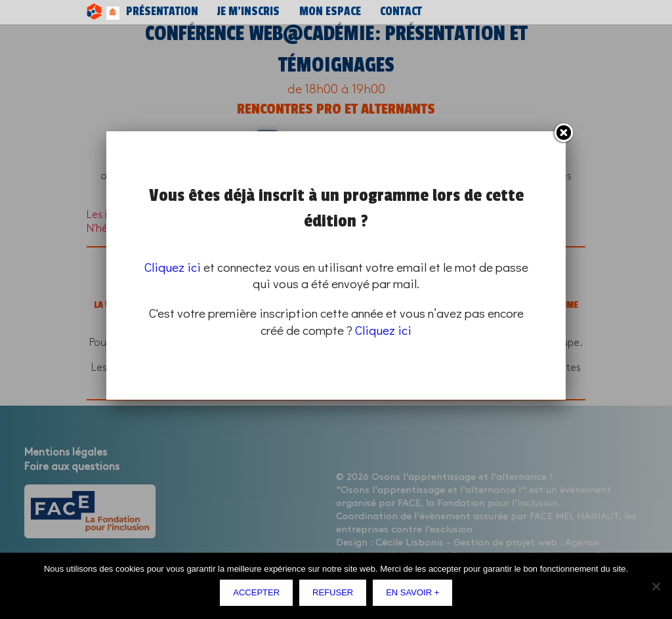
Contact (318, 12)
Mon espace (268, 12)
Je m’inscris (210, 12)
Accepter (260, 596)
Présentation (148, 12)
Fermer (563, 133)
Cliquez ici (173, 267)
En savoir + (416, 596)
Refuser (336, 596)
